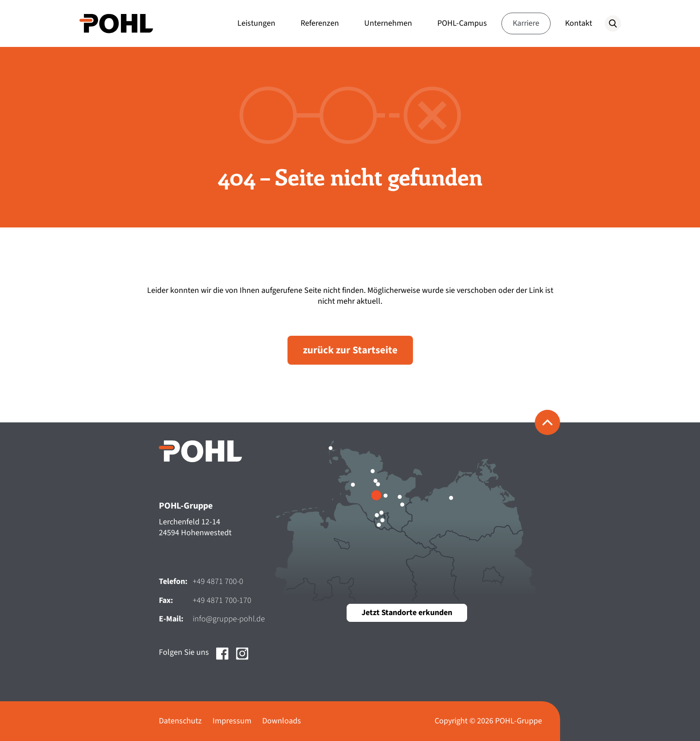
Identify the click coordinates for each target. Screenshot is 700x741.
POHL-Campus (462, 23)
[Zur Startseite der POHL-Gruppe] (116, 23)
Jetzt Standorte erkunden (407, 613)
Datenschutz (180, 721)
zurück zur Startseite (350, 350)
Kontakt (579, 23)
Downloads (282, 721)
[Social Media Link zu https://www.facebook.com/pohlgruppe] (223, 665)
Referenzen (320, 23)
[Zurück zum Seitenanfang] (547, 422)
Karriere (526, 23)
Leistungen (256, 23)
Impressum (232, 721)
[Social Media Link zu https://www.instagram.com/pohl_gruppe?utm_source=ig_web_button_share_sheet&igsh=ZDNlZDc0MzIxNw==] (242, 665)
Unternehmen (388, 23)
